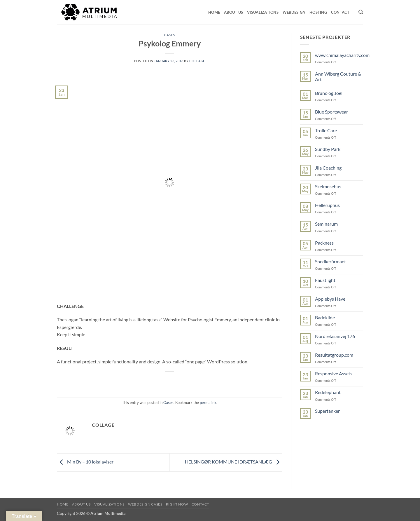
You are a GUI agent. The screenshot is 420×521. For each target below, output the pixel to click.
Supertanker (327, 411)
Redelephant (328, 392)
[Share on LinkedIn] (191, 382)
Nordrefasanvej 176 (335, 336)
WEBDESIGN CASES (145, 504)
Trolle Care (326, 130)
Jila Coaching (328, 168)
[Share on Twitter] (159, 382)
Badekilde (325, 317)
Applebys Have (330, 299)
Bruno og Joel (329, 93)
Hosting (318, 12)
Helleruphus (327, 205)
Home (214, 12)
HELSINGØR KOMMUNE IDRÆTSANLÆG (234, 462)
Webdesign (294, 12)
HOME (63, 504)
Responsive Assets (334, 373)
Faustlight (325, 280)
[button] (361, 12)
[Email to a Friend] (170, 382)
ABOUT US (81, 504)
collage (197, 61)
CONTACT (340, 12)
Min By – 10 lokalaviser (85, 462)
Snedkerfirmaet (330, 261)
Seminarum (326, 224)
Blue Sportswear (331, 112)
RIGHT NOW (177, 504)
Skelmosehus (328, 186)
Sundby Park (328, 149)
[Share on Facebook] (149, 382)
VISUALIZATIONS (109, 504)
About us (233, 12)
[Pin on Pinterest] (180, 382)
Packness (324, 243)
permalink (208, 402)
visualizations (263, 12)
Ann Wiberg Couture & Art (338, 76)
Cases (169, 35)
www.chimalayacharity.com (342, 55)
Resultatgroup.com (334, 355)
